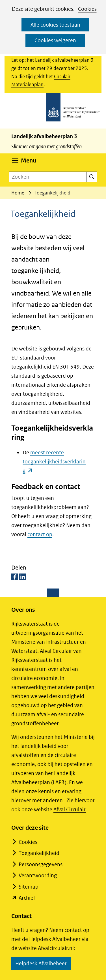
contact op (40, 534)
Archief (27, 898)
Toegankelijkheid (39, 853)
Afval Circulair (70, 809)
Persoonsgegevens (41, 864)
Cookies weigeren (55, 40)
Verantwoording (38, 875)
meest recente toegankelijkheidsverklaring (54, 462)
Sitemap (29, 887)
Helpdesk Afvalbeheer (43, 964)
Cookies (87, 9)
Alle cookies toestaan (55, 25)
